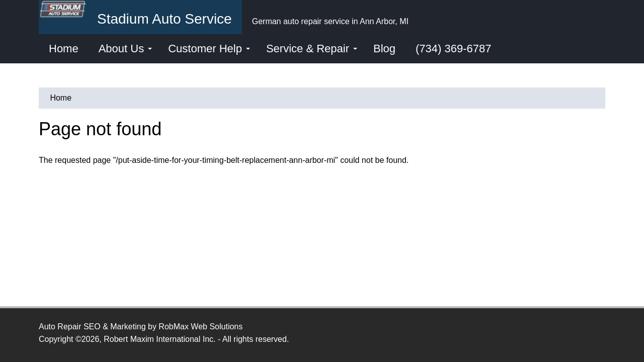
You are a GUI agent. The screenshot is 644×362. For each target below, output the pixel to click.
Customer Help (209, 49)
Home (64, 49)
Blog (384, 49)
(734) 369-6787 (453, 49)
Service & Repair (312, 49)
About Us (126, 49)
